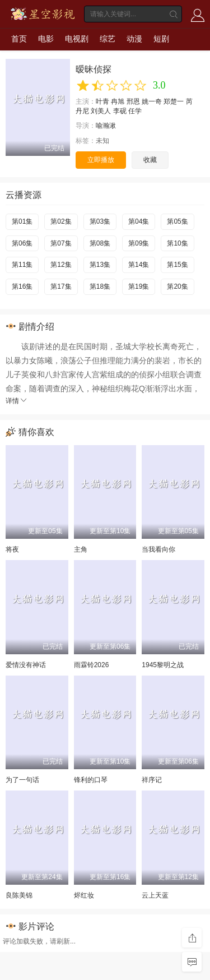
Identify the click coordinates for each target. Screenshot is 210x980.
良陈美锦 (19, 895)
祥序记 (152, 780)
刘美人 (101, 111)
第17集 (61, 286)
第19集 (139, 286)
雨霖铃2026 (92, 665)
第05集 (177, 221)
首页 (19, 39)
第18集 (100, 286)
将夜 (12, 549)
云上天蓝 (155, 895)
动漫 (134, 39)
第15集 (177, 265)
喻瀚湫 (106, 126)
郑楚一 (174, 101)
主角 (81, 549)
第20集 (177, 286)
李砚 (120, 111)
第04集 (139, 221)
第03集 (100, 221)
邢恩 (133, 101)
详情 (17, 401)
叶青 (102, 101)
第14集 (139, 265)
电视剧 (77, 39)
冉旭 (118, 101)
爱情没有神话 (26, 665)
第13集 (100, 265)
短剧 (161, 39)
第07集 (61, 243)
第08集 (100, 243)
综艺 (108, 39)
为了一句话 (22, 780)
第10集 (177, 243)
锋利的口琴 (91, 780)
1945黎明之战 (163, 665)
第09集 (139, 243)
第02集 (61, 221)
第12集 (61, 265)
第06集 (22, 243)
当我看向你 (158, 549)
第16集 (22, 286)
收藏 (150, 160)
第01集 (22, 221)
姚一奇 (152, 101)
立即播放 (101, 160)
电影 (46, 39)
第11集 (22, 265)
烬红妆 (84, 895)
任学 (135, 111)
